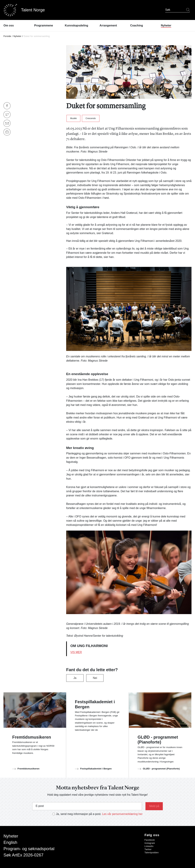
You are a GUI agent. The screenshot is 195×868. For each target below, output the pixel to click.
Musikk (73, 118)
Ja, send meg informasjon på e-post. (79, 814)
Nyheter (18, 36)
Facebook (150, 840)
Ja (75, 678)
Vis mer (76, 652)
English (10, 842)
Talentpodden (152, 853)
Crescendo (91, 118)
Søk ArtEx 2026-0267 (23, 855)
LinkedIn (149, 846)
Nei (95, 678)
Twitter (148, 849)
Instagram (150, 843)
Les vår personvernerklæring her (122, 814)
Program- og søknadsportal (29, 849)
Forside (7, 36)
